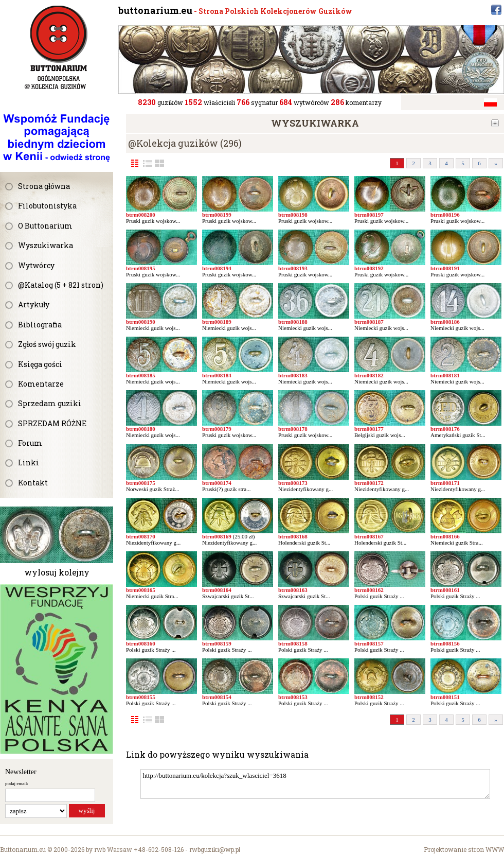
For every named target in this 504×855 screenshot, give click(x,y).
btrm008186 (445, 322)
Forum (30, 443)
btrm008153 (293, 697)
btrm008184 (217, 375)
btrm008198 (293, 215)
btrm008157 (369, 643)
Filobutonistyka (47, 206)
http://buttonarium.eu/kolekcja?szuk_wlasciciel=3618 (315, 784)
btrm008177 (369, 429)
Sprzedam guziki (50, 403)
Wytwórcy (36, 265)
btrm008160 (141, 643)
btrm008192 (369, 268)
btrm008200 (141, 215)
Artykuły (34, 304)
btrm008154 (217, 697)
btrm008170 (141, 536)
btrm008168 (293, 536)
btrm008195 (141, 268)
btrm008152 (369, 697)
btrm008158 (293, 643)
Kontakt (33, 483)
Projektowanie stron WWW (464, 849)
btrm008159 (217, 643)
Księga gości (40, 364)
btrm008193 (293, 268)
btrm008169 (217, 536)
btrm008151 (445, 697)
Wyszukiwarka (46, 245)
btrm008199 (217, 215)
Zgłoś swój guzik (47, 344)
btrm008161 (445, 590)
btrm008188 (293, 322)
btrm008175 (141, 483)
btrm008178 (293, 429)
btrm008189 (217, 322)
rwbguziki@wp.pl (215, 849)
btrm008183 (293, 375)
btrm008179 (217, 429)
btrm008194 (217, 268)
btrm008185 (141, 375)
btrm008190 (141, 322)
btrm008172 (369, 483)
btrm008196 (445, 215)
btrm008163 (293, 590)
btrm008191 (445, 268)
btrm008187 (369, 322)
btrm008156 (445, 643)
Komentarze (41, 384)
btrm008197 (369, 215)
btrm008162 (369, 590)
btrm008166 (445, 536)
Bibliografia (40, 325)
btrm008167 (369, 536)
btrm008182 (369, 375)
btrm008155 (141, 697)
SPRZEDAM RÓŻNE (52, 423)
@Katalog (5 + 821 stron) (61, 285)
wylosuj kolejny (57, 572)
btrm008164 (217, 590)
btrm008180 (141, 429)
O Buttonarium (45, 226)
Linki (29, 463)
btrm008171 (445, 483)
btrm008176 (445, 429)
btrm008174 (217, 483)
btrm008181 (445, 375)
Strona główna (44, 186)
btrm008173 (293, 483)
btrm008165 (141, 590)
